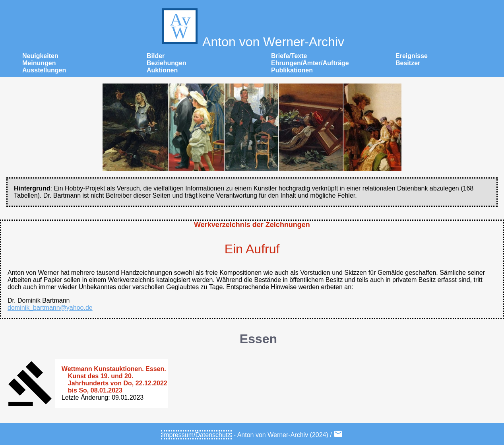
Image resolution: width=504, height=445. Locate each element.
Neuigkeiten (40, 56)
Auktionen (162, 70)
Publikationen (292, 70)
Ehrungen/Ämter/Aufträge (310, 63)
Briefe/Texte (289, 56)
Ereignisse (412, 56)
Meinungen (39, 63)
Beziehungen (167, 63)
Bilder (156, 56)
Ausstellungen (44, 70)
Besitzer (408, 63)
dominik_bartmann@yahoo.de (50, 308)
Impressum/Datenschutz (197, 435)
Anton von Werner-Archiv (252, 42)
